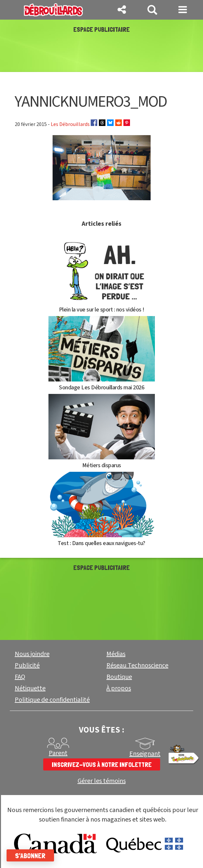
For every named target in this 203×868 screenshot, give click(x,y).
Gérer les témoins (102, 781)
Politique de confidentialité (52, 700)
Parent (58, 753)
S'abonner (30, 856)
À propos (119, 688)
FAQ (20, 677)
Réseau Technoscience (137, 665)
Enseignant (145, 754)
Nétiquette (30, 688)
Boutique (119, 677)
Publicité (27, 665)
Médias (116, 654)
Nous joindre (32, 654)
